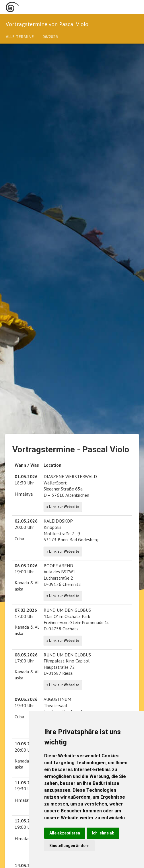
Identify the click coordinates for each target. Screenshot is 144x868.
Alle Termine (20, 37)
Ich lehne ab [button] (103, 833)
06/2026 (50, 37)
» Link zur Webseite (63, 507)
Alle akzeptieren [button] (65, 833)
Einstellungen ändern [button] (69, 846)
